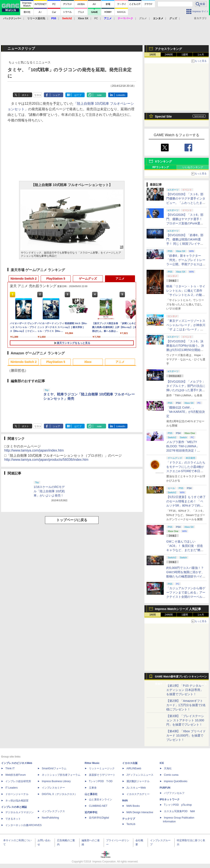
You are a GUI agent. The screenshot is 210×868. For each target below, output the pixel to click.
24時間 (169, 55)
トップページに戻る (72, 520)
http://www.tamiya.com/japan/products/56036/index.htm (46, 460)
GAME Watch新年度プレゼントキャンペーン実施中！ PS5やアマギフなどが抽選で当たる (181, 678)
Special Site (163, 116)
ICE (162, 763)
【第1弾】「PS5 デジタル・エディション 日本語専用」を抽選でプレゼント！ (185, 690)
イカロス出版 (130, 763)
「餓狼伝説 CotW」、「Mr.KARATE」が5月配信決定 (186, 412)
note (99, 95)
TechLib (131, 824)
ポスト (25, 95)
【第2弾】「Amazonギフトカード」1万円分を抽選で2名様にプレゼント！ (186, 705)
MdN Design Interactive (140, 812)
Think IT (10, 768)
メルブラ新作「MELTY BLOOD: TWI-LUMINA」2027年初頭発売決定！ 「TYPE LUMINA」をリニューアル (185, 450)
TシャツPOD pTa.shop (178, 805)
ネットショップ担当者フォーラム (61, 775)
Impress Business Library (56, 781)
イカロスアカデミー (138, 794)
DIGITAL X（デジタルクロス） (59, 794)
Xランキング (163, 161)
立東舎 (93, 788)
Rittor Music (92, 763)
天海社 (168, 768)
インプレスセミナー (53, 788)
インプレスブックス (53, 811)
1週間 (185, 55)
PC (96, 18)
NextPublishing (50, 818)
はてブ (78, 95)
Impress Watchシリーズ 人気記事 (178, 609)
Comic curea (171, 775)
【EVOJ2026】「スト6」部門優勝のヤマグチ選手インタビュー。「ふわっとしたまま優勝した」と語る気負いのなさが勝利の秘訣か (186, 203)
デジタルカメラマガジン (19, 812)
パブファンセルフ (174, 793)
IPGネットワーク (170, 799)
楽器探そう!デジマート (102, 775)
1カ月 (201, 55)
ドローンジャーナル (17, 794)
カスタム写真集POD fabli (179, 811)
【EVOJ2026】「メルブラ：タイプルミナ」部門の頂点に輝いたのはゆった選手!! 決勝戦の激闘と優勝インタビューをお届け (186, 390)
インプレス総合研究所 (18, 781)
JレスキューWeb (136, 788)
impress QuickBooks (176, 781)
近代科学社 (91, 812)
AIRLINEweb (134, 768)
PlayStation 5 (56, 279)
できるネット (13, 819)
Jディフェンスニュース (140, 775)
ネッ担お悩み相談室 (17, 801)
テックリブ (129, 819)
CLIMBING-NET (98, 806)
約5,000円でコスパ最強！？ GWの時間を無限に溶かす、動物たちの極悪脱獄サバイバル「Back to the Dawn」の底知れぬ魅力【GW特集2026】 (186, 576)
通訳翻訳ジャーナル (138, 781)
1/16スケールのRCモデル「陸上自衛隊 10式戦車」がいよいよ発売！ (49, 491)
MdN (125, 801)
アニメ (120, 279)
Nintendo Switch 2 (23, 279)
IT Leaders (11, 788)
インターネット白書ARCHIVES (23, 825)
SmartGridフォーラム (54, 768)
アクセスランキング (168, 49)
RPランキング (161, 167)
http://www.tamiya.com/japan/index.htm (34, 450)
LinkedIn (121, 95)
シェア (56, 95)
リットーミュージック (102, 768)
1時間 (153, 55)
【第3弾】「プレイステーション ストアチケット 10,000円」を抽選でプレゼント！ (185, 720)
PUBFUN (165, 788)
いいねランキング (193, 167)
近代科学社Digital (99, 818)
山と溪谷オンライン (100, 799)
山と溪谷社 (91, 794)
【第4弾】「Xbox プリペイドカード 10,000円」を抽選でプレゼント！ (186, 735)
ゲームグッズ (88, 279)
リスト (38, 95)
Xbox (88, 362)
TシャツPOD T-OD (101, 781)
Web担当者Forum (16, 775)
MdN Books (133, 806)
